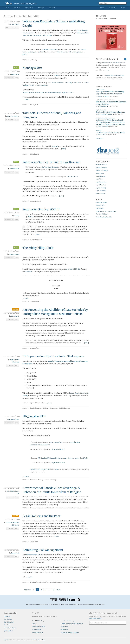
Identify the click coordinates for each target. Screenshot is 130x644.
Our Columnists (9, 622)
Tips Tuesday (100, 208)
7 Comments (10, 120)
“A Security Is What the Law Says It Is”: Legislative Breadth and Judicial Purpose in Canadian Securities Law (110, 122)
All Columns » (100, 138)
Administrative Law (101, 118)
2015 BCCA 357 (72, 177)
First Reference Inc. (38, 632)
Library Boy (64, 627)
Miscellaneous (34, 154)
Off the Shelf (64, 630)
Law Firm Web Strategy (68, 621)
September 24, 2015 (58, 449)
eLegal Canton (36, 630)
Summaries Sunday (36, 201)
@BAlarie (34, 469)
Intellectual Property (102, 170)
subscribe (29, 272)
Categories (29, 8)
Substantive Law (45, 508)
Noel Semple (102, 135)
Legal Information (101, 110)
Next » (58, 590)
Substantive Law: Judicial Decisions (59, 408)
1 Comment (10, 320)
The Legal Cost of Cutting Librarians (110, 112)
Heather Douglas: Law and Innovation (72, 624)
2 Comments (10, 28)
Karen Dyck (15, 553)
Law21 (34, 624)
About (102, 8)
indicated (55, 146)
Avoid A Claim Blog (38, 621)
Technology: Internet (70, 582)
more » (108, 70)
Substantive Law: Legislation (81, 508)
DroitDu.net (78, 83)
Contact (52, 8)
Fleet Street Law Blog (39, 627)
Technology (34, 60)
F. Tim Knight (14, 25)
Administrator (14, 74)
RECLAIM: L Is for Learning (115, 75)
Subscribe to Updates (10, 628)
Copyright (6, 640)
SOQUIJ (17, 216)
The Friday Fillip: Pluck (38, 248)
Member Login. (42, 640)
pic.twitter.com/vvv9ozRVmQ (77, 458)
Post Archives (8, 625)
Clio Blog (68, 83)
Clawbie (56, 75)
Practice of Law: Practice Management (52, 582)
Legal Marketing (100, 100)
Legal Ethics (99, 130)
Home (7, 8)
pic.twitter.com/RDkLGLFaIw (40, 445)
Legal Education (101, 176)
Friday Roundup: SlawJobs (104, 217)
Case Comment (35, 508)
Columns (17, 8)
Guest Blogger (103, 127)
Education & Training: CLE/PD (40, 480)
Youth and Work (57, 83)
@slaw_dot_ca (8, 631)
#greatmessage (62, 458)
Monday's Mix (100, 205)
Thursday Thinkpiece (102, 214)
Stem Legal (35, 640)
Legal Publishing (101, 188)
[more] (25, 54)
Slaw (9, 3)
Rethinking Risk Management (43, 550)
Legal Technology (101, 191)
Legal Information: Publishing (39, 408)
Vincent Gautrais (42, 85)
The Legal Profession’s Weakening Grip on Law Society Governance (110, 93)
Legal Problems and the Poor (41, 516)
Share (17, 28)
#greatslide (54, 458)
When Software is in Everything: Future (70, 52)
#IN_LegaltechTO (34, 416)
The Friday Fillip (35, 301)
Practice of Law (35, 348)
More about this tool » (96, 618)
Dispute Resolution (101, 167)
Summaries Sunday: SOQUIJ (41, 209)
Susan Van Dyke (103, 106)
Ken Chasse (15, 316)
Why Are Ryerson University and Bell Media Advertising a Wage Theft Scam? (48, 92)
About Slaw (8, 616)
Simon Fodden (14, 254)
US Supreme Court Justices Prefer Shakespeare (53, 356)
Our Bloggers (8, 619)
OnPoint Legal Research (50, 167)
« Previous (27, 590)
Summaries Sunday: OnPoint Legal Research (52, 162)
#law (56, 469)
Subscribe (113, 8)
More (123, 8)
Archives (41, 8)
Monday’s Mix (32, 68)
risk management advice (34, 555)
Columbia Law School (49, 49)
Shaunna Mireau (14, 419)
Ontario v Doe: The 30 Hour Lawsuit (114, 63)
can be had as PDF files (73, 269)
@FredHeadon (75, 442)
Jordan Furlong (103, 96)
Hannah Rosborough (105, 114)
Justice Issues (34, 542)
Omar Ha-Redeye (13, 116)
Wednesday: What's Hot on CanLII (106, 211)
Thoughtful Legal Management (70, 632)
